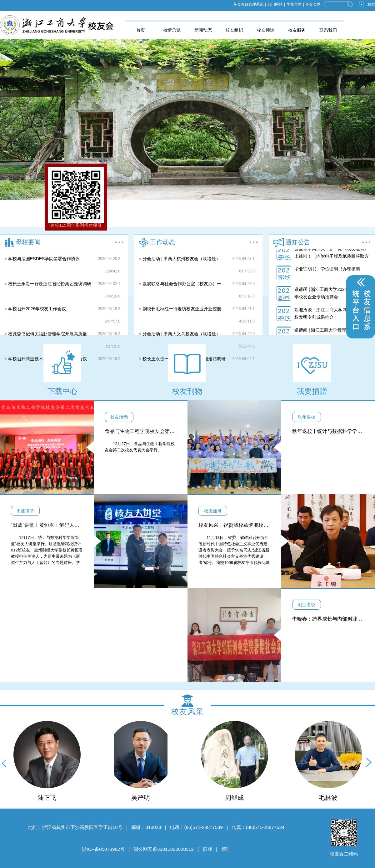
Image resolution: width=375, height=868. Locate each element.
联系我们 (328, 30)
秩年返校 (307, 417)
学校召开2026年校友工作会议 (37, 309)
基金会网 (313, 4)
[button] (4, 763)
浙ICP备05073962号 (103, 849)
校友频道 (266, 30)
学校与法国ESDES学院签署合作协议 (44, 259)
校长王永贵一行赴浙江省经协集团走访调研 (50, 284)
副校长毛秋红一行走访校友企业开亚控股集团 (186, 309)
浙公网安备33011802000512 (164, 849)
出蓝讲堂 (25, 511)
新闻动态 (203, 30)
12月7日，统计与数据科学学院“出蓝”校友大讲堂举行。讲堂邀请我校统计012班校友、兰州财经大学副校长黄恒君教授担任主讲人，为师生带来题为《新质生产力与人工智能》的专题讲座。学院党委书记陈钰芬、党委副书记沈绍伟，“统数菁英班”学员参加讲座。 (47, 556)
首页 (141, 30)
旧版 (207, 849)
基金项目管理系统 (248, 4)
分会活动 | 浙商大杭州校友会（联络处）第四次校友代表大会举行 (205, 259)
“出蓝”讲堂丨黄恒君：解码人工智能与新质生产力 (65, 525)
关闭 (110, 163)
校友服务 (297, 30)
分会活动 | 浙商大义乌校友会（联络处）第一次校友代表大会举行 (205, 334)
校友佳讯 (213, 511)
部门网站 (275, 4)
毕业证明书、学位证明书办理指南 (327, 278)
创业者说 (307, 605)
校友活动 (119, 417)
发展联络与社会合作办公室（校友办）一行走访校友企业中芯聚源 (206, 284)
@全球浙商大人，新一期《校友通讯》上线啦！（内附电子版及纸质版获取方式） (332, 265)
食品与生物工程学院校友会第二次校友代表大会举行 (162, 431)
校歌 (371, 4)
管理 (226, 849)
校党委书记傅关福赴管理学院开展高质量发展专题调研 (61, 334)
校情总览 (172, 30)
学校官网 (294, 4)
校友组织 (234, 30)
